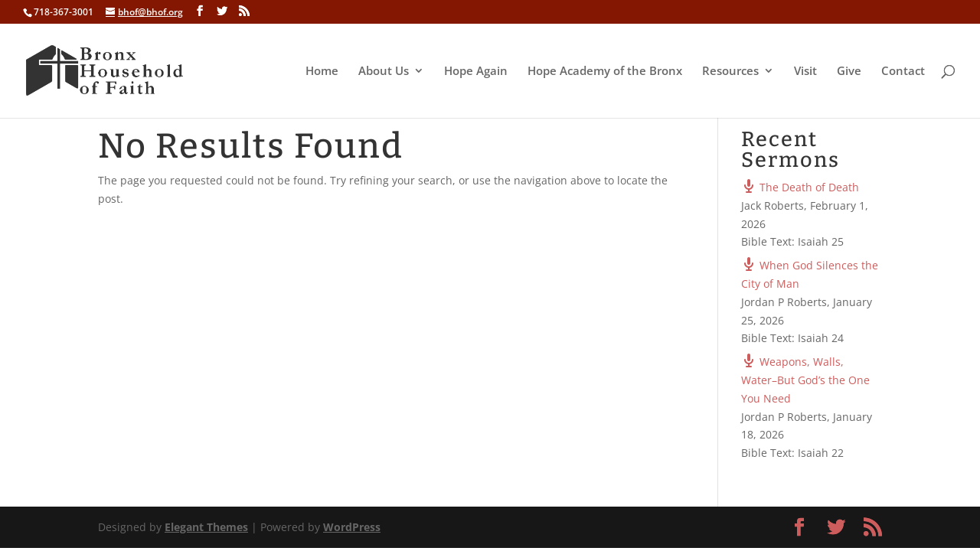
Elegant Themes (206, 527)
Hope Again (476, 72)
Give (849, 72)
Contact (903, 72)
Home (322, 72)
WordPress (352, 527)
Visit (805, 72)
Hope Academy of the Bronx (605, 72)
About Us (384, 72)
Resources (730, 72)
